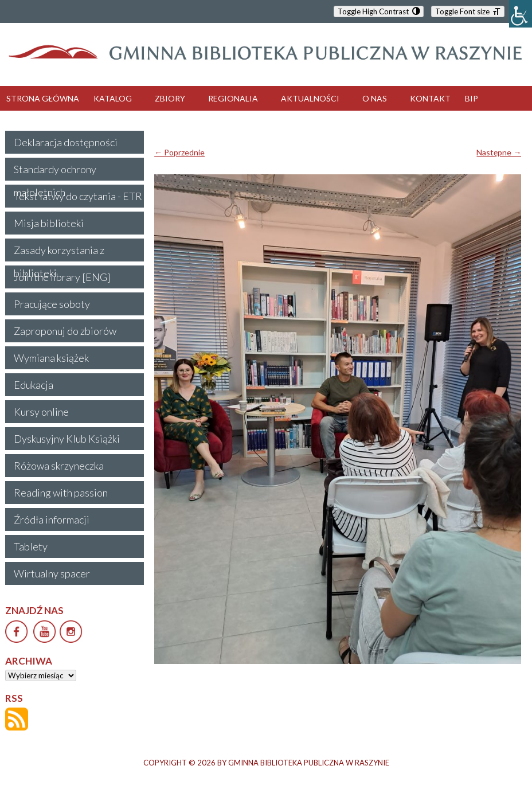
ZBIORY (170, 98)
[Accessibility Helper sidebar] (521, 14)
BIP (472, 98)
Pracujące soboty (52, 304)
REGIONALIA (233, 98)
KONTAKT (430, 98)
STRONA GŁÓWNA (43, 98)
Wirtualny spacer (52, 573)
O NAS (375, 98)
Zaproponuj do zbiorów (65, 331)
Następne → (499, 152)
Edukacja (34, 385)
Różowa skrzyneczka (59, 466)
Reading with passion (61, 493)
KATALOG (113, 98)
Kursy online (41, 412)
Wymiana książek (51, 358)
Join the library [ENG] (62, 277)
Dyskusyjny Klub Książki (67, 439)
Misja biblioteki (49, 223)
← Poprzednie (179, 152)
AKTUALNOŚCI (310, 98)
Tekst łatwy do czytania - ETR (78, 196)
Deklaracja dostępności (66, 142)
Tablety (31, 546)
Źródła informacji (52, 519)
